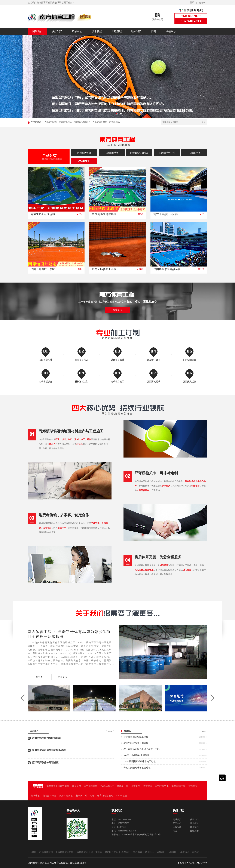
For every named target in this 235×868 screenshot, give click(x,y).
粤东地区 (126, 852)
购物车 (202, 3)
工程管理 (117, 31)
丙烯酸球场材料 (100, 122)
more (110, 731)
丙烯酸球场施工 (48, 852)
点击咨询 (117, 310)
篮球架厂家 (122, 786)
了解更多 (38, 677)
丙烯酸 (195, 852)
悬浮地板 (35, 796)
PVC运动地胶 (107, 786)
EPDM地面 (121, 796)
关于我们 (57, 31)
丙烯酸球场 (115, 122)
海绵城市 (192, 786)
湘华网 (79, 796)
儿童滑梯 (135, 786)
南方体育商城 (66, 796)
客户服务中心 (112, 852)
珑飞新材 (76, 786)
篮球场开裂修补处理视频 (45, 762)
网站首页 (37, 31)
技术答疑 (97, 31)
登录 (192, 3)
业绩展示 (171, 31)
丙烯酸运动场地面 (82, 122)
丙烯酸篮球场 (65, 122)
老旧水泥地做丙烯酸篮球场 (46, 738)
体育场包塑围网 (105, 796)
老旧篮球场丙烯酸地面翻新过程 (49, 750)
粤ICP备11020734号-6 (197, 863)
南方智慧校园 (178, 786)
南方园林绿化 (49, 796)
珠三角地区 (97, 852)
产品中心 (77, 31)
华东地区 (162, 852)
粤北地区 (150, 852)
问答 (154, 31)
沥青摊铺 (147, 786)
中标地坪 (90, 796)
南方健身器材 (91, 786)
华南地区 (174, 852)
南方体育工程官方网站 (58, 786)
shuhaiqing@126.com (127, 831)
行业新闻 (33, 852)
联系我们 (136, 31)
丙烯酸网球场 (51, 122)
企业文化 (62, 677)
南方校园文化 (162, 786)
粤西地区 (138, 852)
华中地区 (185, 852)
